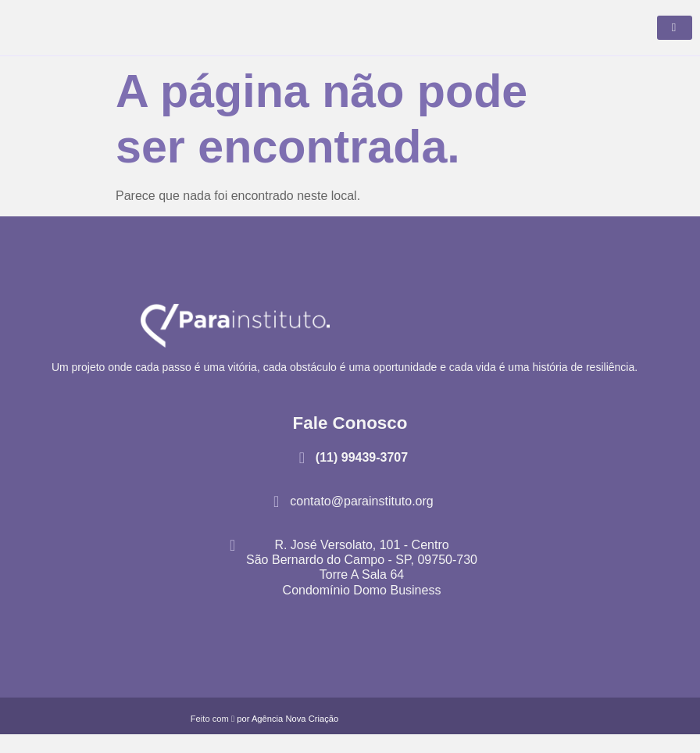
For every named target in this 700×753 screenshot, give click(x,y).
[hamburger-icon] (675, 37)
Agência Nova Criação (295, 737)
